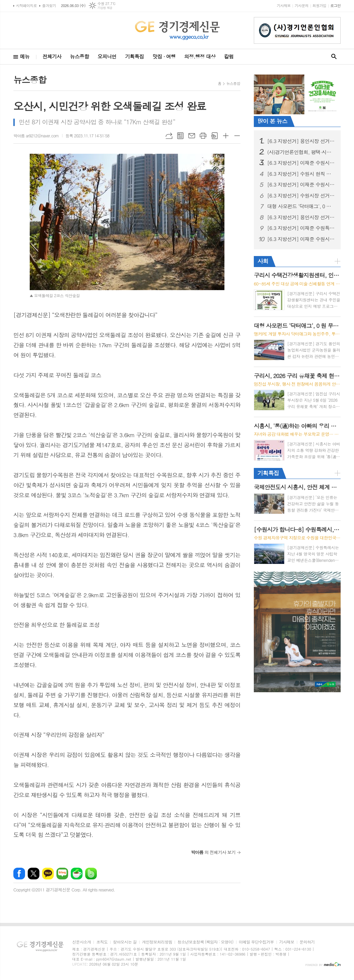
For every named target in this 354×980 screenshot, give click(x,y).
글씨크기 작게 (237, 136)
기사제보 (284, 6)
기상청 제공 (105, 8)
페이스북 (19, 874)
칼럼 (229, 56)
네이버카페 (77, 874)
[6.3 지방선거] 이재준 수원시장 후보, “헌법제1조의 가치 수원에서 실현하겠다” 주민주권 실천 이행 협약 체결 (301, 239)
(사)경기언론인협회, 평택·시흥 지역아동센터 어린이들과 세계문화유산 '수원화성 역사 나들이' (301, 152)
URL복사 (169, 136)
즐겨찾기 (49, 6)
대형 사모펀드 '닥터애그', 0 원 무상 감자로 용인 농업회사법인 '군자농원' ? (301, 206)
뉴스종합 (79, 56)
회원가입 (319, 6)
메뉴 (25, 56)
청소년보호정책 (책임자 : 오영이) (205, 942)
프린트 (203, 136)
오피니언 (107, 56)
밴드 (91, 874)
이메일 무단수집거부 (256, 942)
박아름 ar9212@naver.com (36, 136)
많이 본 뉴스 (272, 121)
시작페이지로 (26, 6)
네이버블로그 (62, 874)
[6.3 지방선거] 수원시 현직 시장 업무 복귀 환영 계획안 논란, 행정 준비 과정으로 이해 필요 (301, 174)
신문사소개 (81, 942)
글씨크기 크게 (226, 136)
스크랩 (214, 136)
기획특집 (134, 56)
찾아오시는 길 (125, 942)
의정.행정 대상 (200, 56)
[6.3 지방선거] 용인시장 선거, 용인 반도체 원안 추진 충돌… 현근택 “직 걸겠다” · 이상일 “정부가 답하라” (301, 217)
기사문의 (301, 6)
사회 (263, 261)
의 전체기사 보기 (213, 852)
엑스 (34, 874)
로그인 (335, 6)
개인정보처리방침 (157, 942)
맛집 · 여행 (164, 56)
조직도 (102, 942)
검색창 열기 (334, 57)
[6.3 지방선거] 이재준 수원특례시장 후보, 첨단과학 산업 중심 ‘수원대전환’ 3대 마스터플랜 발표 (301, 228)
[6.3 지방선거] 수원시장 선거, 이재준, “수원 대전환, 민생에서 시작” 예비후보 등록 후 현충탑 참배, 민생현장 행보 (301, 196)
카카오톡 (48, 874)
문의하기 (307, 942)
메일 (192, 136)
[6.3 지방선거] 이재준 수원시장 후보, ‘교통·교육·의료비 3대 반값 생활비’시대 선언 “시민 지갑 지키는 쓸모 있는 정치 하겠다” (301, 185)
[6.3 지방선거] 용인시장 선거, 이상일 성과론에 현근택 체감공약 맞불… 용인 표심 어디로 (301, 141)
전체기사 (52, 56)
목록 (180, 136)
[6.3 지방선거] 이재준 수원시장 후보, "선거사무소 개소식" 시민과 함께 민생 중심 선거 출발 (301, 163)
